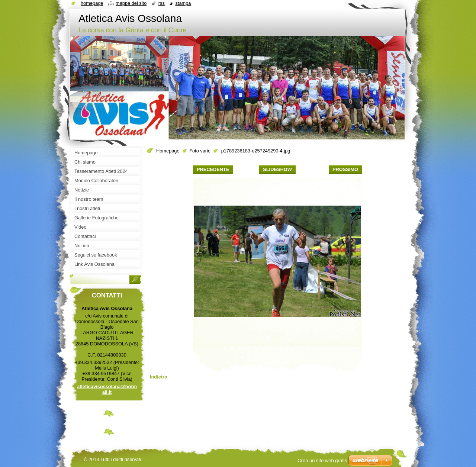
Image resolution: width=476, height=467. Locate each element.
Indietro (159, 377)
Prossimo (345, 169)
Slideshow (277, 169)
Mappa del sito (131, 3)
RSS (162, 3)
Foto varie (200, 151)
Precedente (213, 169)
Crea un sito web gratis (322, 460)
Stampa (183, 3)
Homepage (168, 151)
